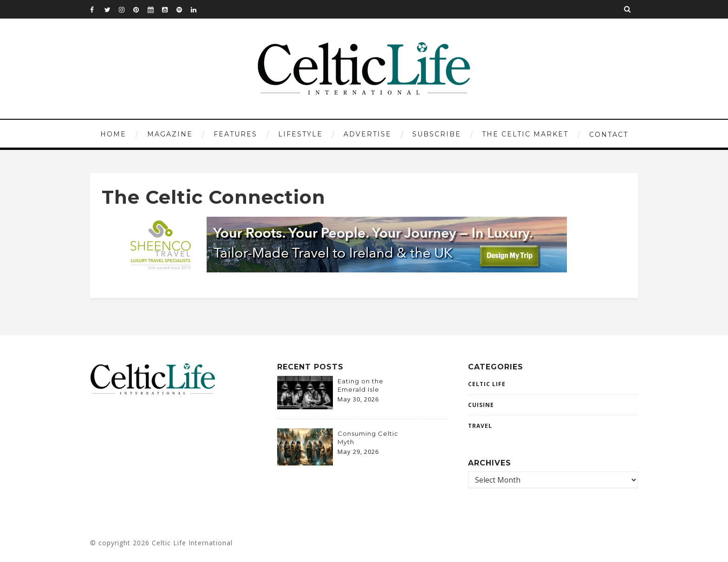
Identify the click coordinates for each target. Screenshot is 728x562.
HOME (113, 134)
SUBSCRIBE (437, 134)
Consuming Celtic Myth (368, 438)
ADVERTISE (367, 134)
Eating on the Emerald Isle (361, 385)
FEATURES (235, 134)
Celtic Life (487, 384)
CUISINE (481, 405)
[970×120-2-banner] (342, 270)
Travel (480, 426)
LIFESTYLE (300, 134)
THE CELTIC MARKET (525, 134)
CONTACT (609, 135)
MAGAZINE (170, 134)
